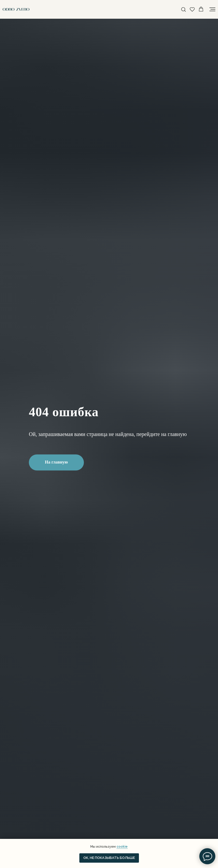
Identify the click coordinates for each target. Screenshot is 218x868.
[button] (183, 9)
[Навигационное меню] (212, 9)
